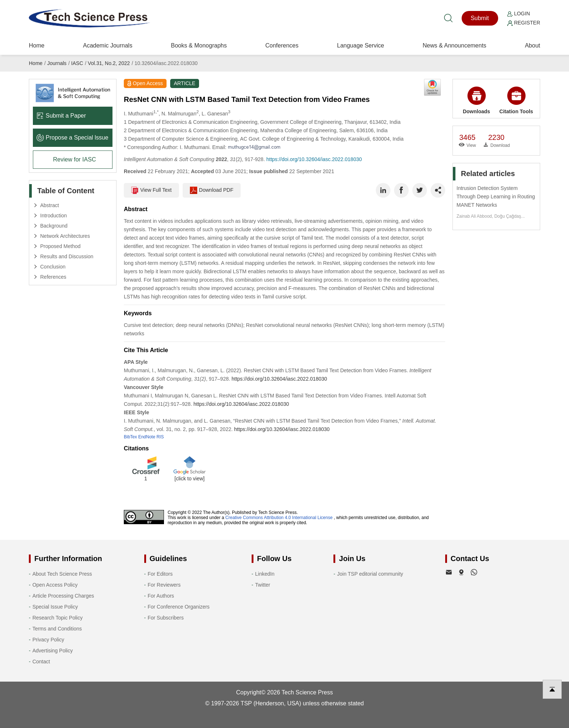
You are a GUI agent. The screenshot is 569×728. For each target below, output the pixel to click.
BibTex (130, 437)
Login (519, 14)
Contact (41, 662)
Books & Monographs (199, 45)
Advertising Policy (53, 651)
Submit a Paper (61, 116)
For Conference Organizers (179, 607)
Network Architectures (65, 236)
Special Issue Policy (55, 607)
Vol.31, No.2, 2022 (109, 63)
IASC (77, 63)
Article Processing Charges (63, 596)
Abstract (49, 205)
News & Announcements (454, 45)
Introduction (54, 216)
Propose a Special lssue (72, 138)
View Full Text (151, 190)
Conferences (282, 45)
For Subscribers (166, 618)
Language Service (361, 45)
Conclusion (53, 267)
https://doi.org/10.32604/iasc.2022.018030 (314, 159)
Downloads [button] (476, 100)
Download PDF (212, 190)
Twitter (263, 585)
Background (54, 226)
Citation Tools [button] (516, 100)
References (53, 277)
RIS (160, 437)
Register (524, 23)
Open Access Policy (55, 585)
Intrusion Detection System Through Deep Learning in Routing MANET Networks (496, 197)
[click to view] (190, 479)
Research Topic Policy (58, 618)
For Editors (160, 574)
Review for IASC (74, 159)
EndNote (147, 437)
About (532, 45)
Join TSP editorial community (370, 574)
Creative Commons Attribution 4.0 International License (279, 518)
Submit (480, 18)
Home (37, 45)
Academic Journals (108, 45)
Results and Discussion (67, 256)
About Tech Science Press (62, 574)
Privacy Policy (48, 640)
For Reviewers (164, 585)
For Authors (161, 596)
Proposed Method (60, 246)
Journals (57, 63)
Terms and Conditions (57, 629)
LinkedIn (265, 574)
